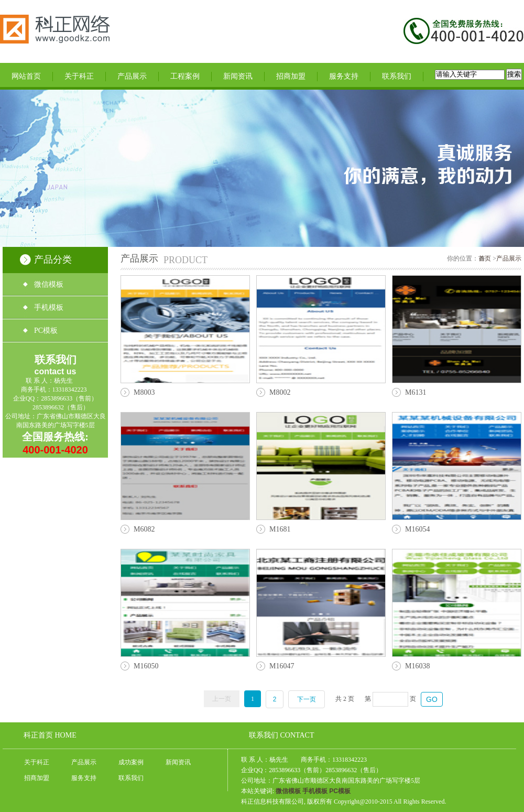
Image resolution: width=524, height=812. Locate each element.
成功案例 (131, 762)
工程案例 (185, 76)
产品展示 (132, 76)
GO (432, 699)
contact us (55, 371)
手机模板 (49, 307)
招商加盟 (291, 76)
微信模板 (49, 284)
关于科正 (79, 76)
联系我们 (397, 76)
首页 (485, 258)
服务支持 (344, 76)
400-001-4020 (55, 450)
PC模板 (46, 331)
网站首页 (26, 76)
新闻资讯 (238, 76)
